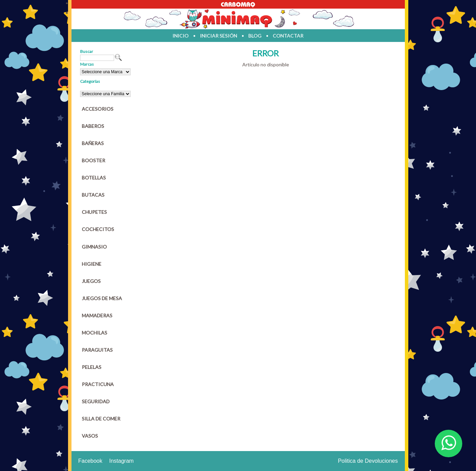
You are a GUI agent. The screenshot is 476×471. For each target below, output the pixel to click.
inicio (181, 36)
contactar (288, 36)
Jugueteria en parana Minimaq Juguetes (238, 19)
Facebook (90, 461)
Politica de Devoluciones (368, 461)
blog (255, 36)
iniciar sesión (219, 36)
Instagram (121, 461)
